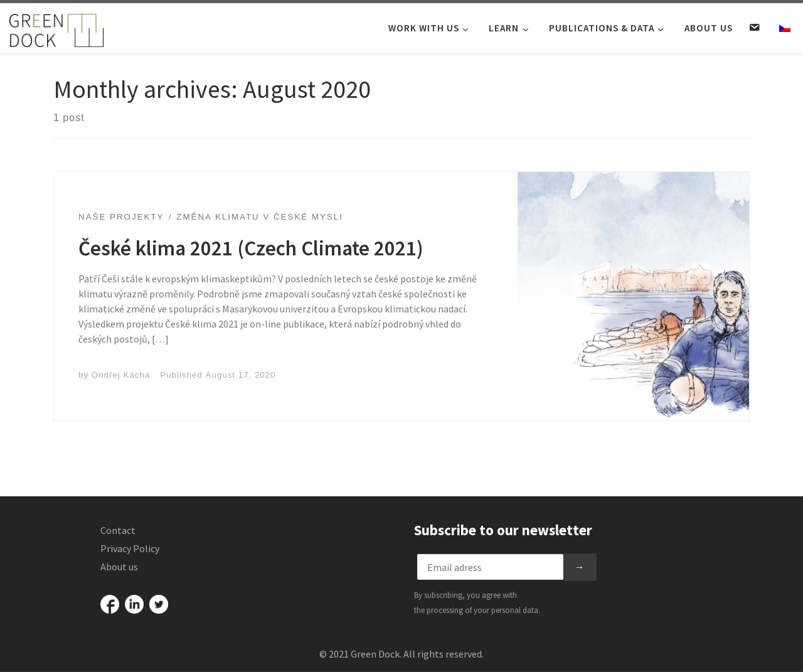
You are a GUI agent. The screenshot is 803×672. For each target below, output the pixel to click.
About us (119, 567)
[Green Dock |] (56, 28)
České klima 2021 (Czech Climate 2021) (251, 248)
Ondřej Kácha (121, 375)
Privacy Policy (130, 548)
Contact (118, 530)
